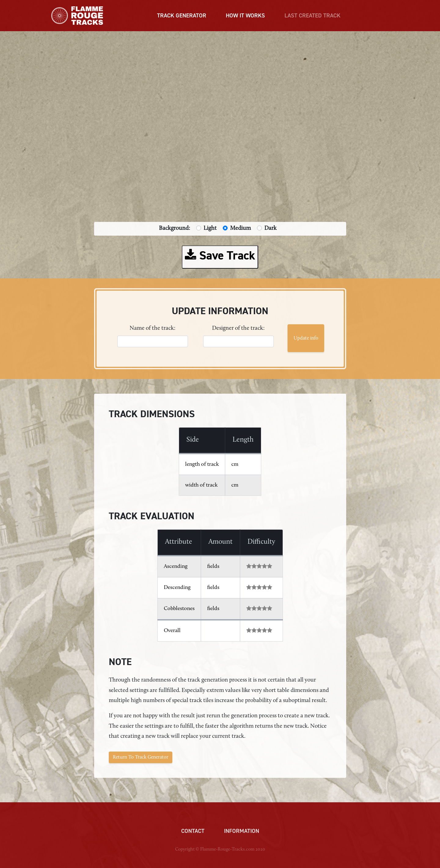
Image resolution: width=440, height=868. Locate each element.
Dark (270, 228)
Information (242, 831)
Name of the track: (152, 328)
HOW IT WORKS (245, 16)
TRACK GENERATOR (182, 16)
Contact (193, 831)
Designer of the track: (238, 328)
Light (210, 228)
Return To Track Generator (141, 757)
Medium (240, 228)
